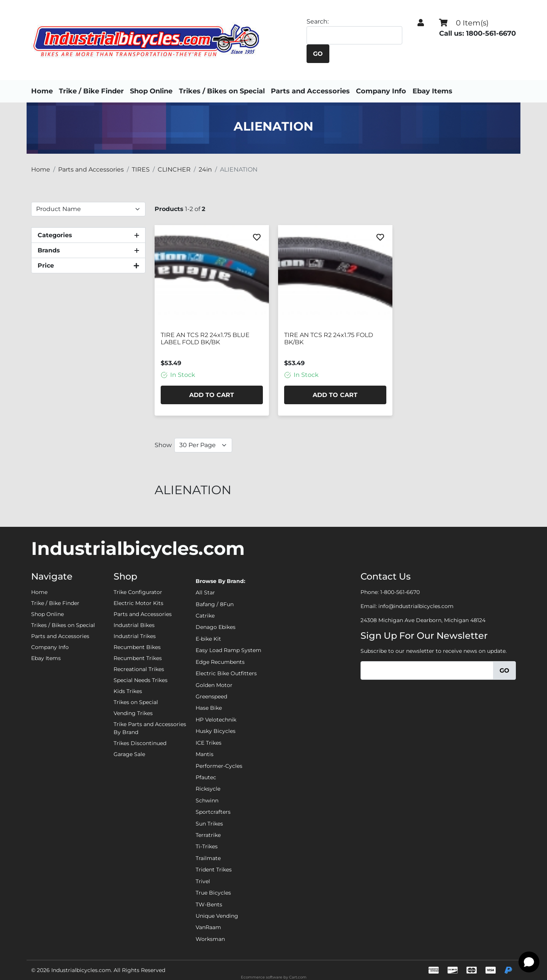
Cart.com (298, 977)
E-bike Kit (208, 639)
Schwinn (207, 800)
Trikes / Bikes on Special (224, 91)
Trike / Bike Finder (91, 91)
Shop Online (151, 91)
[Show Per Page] (203, 445)
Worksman (210, 939)
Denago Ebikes (216, 627)
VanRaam (208, 927)
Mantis (205, 754)
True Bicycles (213, 893)
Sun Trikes (209, 824)
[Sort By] (88, 209)
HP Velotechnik (216, 720)
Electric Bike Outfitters (226, 673)
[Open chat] (529, 962)
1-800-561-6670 (400, 592)
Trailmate (208, 858)
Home (42, 91)
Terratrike (208, 835)
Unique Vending (217, 916)
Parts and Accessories (313, 91)
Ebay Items (438, 91)
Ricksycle (208, 789)
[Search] (354, 35)
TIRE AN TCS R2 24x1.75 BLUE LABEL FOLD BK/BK (205, 339)
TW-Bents (209, 904)
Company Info (384, 91)
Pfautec (206, 777)
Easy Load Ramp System (228, 650)
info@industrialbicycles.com (416, 606)
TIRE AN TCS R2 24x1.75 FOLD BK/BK (329, 339)
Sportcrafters (213, 812)
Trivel (203, 881)
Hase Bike (209, 708)
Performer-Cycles (219, 766)
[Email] (427, 670)
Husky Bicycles (216, 731)
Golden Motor (214, 685)
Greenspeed (211, 696)
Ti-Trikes (207, 846)
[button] (421, 23)
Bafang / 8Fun (215, 604)
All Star (205, 592)
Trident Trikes (214, 870)
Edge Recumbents (220, 662)
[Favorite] (257, 237)
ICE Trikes (209, 743)
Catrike (205, 616)
